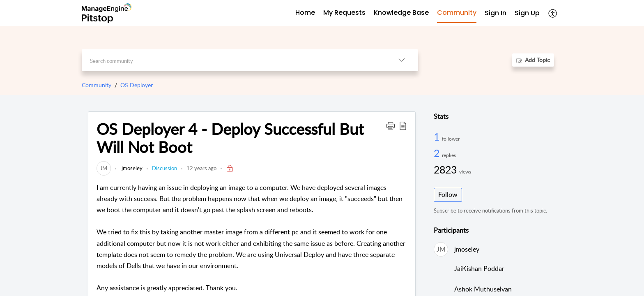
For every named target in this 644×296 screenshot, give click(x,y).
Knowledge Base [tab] (401, 13)
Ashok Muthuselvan (483, 289)
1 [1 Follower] (438, 136)
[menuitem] (496, 13)
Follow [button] (448, 194)
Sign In (496, 13)
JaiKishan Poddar (479, 268)
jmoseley (131, 168)
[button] (553, 13)
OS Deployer (137, 85)
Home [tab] (305, 13)
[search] (233, 60)
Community (97, 85)
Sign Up (527, 13)
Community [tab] (457, 13)
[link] (104, 168)
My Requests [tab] (344, 13)
